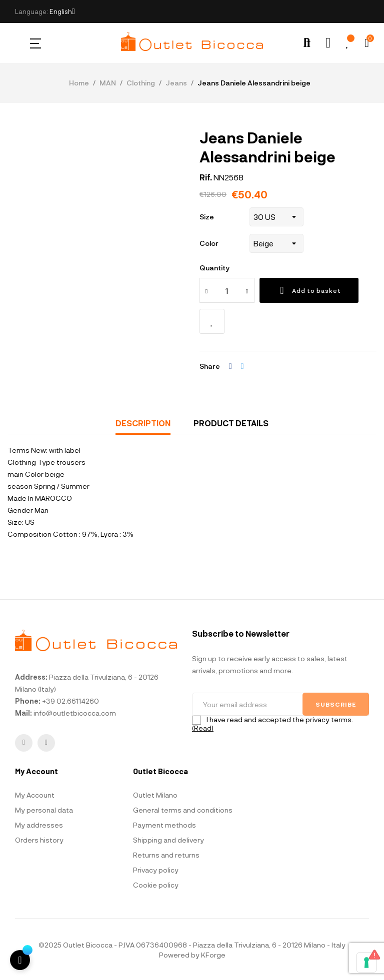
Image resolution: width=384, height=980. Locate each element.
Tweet (242, 366)
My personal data (44, 810)
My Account (35, 795)
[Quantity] (227, 290)
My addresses (39, 825)
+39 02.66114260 (70, 701)
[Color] (276, 243)
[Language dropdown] (62, 11)
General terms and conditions (183, 810)
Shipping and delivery (168, 840)
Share (230, 366)
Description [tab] (143, 423)
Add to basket (309, 290)
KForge (213, 955)
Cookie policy (156, 885)
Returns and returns (166, 855)
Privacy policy (156, 870)
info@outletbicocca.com (75, 713)
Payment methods (164, 825)
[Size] (276, 217)
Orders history (39, 840)
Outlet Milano (155, 795)
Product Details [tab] (231, 423)
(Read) (203, 728)
